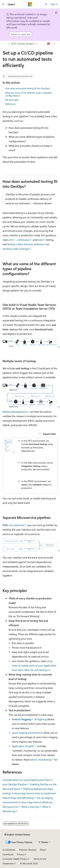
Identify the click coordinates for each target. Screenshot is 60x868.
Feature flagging (21, 719)
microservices (16, 525)
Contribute (8, 854)
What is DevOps (30, 807)
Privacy (20, 854)
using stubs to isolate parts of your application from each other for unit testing (34, 665)
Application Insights (23, 746)
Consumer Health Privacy (15, 859)
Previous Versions (28, 850)
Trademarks (8, 863)
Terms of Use (40, 859)
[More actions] (55, 44)
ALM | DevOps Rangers (23, 44)
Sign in (54, 4)
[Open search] (46, 4)
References (10, 104)
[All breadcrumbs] (5, 44)
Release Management (14, 412)
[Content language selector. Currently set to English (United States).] (17, 835)
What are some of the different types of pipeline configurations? (28, 94)
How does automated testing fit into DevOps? (28, 88)
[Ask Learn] (49, 44)
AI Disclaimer (9, 850)
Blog (42, 850)
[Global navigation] (3, 4)
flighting (42, 719)
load (40, 240)
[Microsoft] (30, 4)
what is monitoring (40, 759)
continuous (23, 240)
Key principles (12, 100)
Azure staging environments (27, 733)
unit (10, 240)
